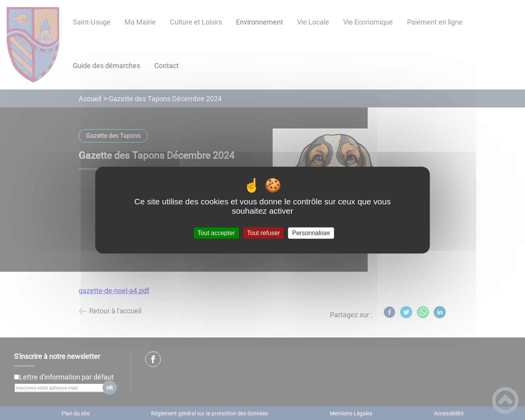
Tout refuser (263, 233)
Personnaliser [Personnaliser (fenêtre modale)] (311, 233)
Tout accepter (216, 233)
